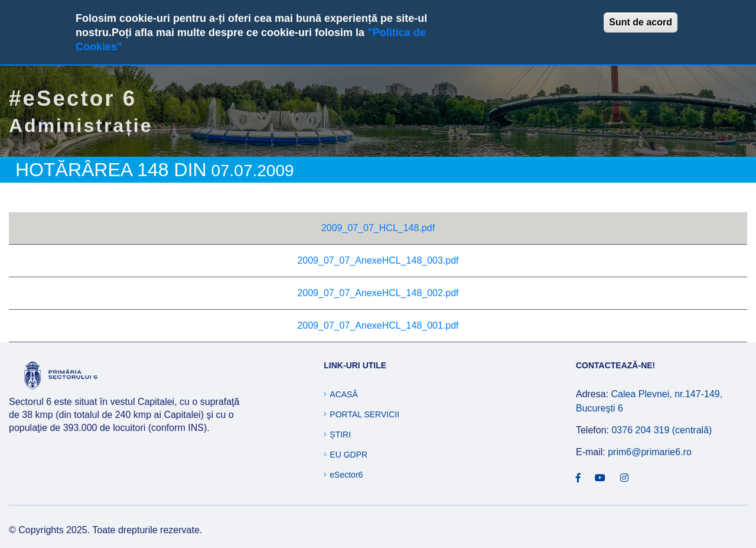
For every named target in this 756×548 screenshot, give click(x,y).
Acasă (343, 394)
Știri (340, 434)
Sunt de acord (641, 22)
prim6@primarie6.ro (650, 452)
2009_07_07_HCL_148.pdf (378, 228)
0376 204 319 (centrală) (661, 430)
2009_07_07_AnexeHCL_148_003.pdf (378, 260)
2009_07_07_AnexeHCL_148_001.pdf (378, 325)
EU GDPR (348, 455)
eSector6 (346, 475)
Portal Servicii (364, 414)
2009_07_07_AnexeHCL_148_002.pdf (378, 293)
